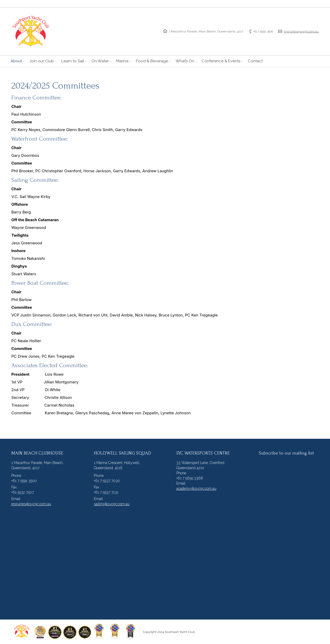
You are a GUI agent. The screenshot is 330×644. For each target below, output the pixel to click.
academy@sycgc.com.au (196, 488)
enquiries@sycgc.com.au (301, 31)
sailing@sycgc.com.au (112, 504)
